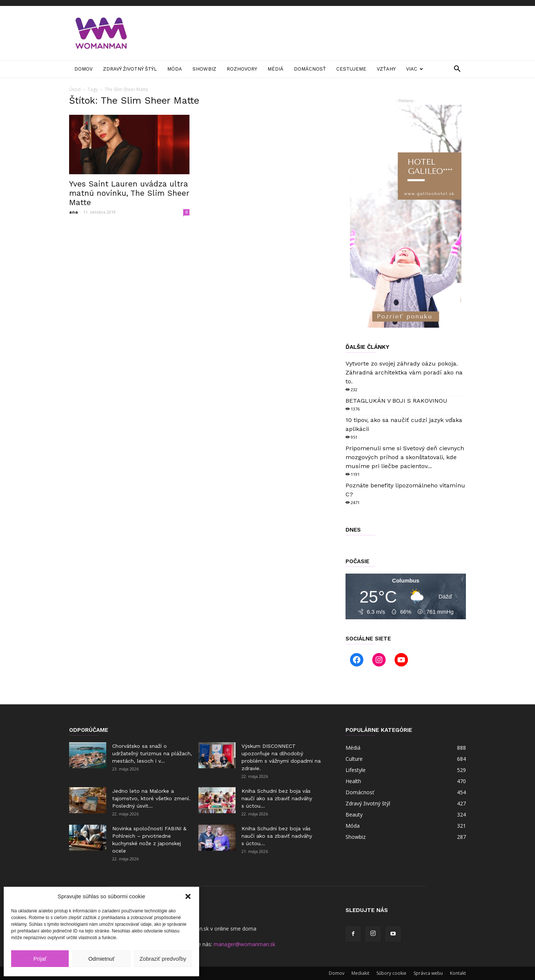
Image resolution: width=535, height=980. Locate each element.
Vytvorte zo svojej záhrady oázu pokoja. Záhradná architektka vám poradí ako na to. (404, 372)
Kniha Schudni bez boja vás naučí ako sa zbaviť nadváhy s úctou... (277, 798)
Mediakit (360, 973)
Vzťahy (386, 69)
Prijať (40, 959)
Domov (83, 69)
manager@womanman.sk (244, 944)
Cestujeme (351, 69)
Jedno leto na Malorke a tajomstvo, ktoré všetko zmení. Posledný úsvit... (151, 798)
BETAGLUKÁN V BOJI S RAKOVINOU (396, 401)
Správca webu (428, 973)
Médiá (275, 69)
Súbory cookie (391, 973)
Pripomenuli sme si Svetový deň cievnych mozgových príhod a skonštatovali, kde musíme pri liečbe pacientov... (405, 457)
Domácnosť (310, 69)
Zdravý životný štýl (130, 69)
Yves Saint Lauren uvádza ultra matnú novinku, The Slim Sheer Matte (129, 193)
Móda (175, 69)
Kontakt (458, 973)
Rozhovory (242, 69)
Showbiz (204, 69)
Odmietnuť (102, 959)
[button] (188, 896)
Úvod (75, 89)
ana (74, 212)
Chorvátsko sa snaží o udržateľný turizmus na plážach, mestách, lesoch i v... (152, 753)
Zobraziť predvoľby (163, 959)
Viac (415, 69)
